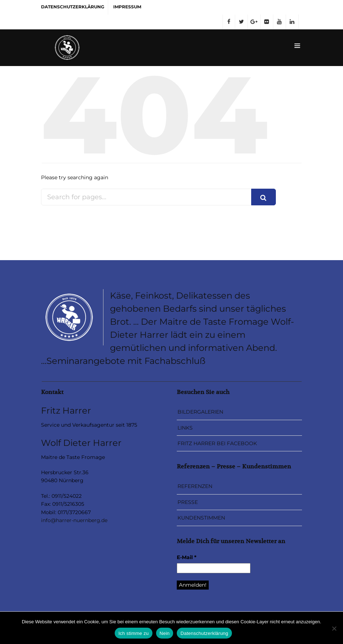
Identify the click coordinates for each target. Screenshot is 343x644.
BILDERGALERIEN (200, 412)
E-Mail (187, 557)
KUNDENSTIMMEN (201, 518)
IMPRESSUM (127, 7)
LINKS (185, 428)
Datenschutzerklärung (204, 633)
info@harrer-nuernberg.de (74, 520)
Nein (165, 633)
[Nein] (334, 628)
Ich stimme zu (133, 633)
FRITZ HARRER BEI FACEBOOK (217, 443)
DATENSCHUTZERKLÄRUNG (73, 7)
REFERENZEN (195, 486)
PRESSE (188, 502)
